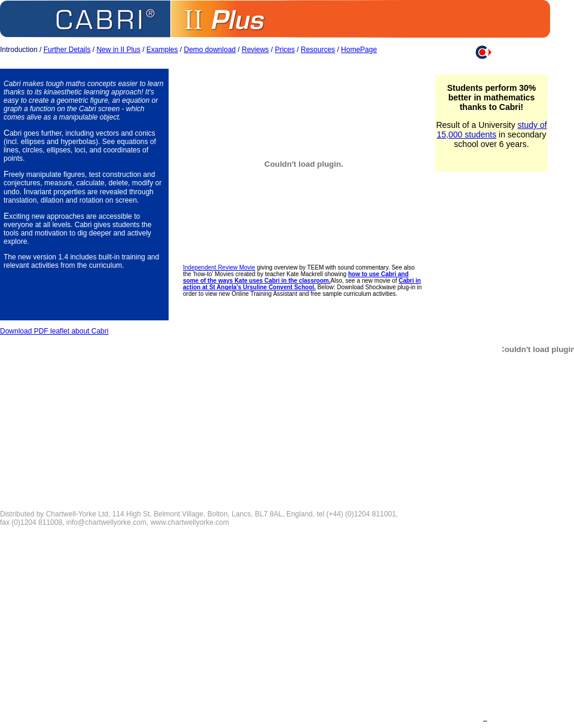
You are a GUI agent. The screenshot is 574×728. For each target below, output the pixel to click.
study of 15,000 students (492, 130)
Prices (285, 50)
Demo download (210, 50)
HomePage (359, 50)
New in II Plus (118, 50)
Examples (162, 50)
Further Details (67, 50)
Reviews (255, 50)
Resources (318, 50)
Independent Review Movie (219, 267)
